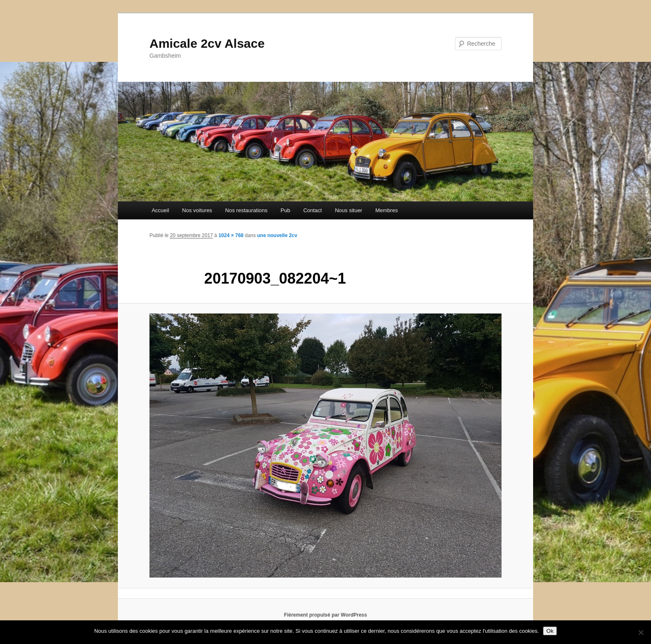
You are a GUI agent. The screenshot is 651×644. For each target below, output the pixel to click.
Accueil (160, 210)
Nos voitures (197, 210)
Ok (550, 631)
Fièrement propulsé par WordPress (325, 615)
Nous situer (349, 210)
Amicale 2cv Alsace (207, 43)
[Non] (641, 632)
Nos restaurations (246, 210)
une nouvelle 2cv (277, 235)
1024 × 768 (231, 235)
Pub (285, 210)
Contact (312, 210)
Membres (387, 210)
